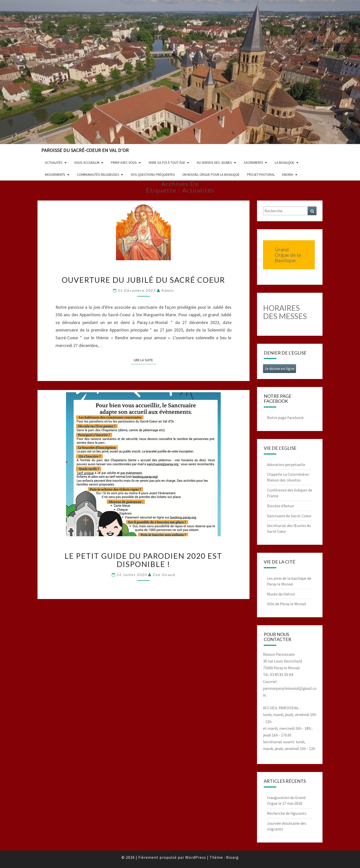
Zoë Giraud (164, 575)
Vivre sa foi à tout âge (167, 162)
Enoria (288, 174)
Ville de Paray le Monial (286, 604)
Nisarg (232, 857)
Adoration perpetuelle (286, 464)
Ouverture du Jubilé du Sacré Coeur (143, 280)
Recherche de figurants (287, 813)
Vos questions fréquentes (153, 174)
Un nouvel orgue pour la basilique (211, 174)
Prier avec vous (124, 162)
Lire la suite (145, 360)
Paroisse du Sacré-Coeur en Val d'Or (85, 150)
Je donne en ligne (279, 368)
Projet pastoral (261, 174)
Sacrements (253, 162)
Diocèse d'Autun (280, 506)
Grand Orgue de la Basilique (288, 255)
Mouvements (55, 174)
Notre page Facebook (285, 417)
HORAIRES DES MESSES (285, 312)
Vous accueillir (87, 162)
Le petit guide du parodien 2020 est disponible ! (143, 560)
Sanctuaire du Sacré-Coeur (289, 516)
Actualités (54, 162)
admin (168, 290)
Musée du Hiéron (281, 594)
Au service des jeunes (214, 162)
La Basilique (284, 162)
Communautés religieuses (98, 174)
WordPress (196, 857)
